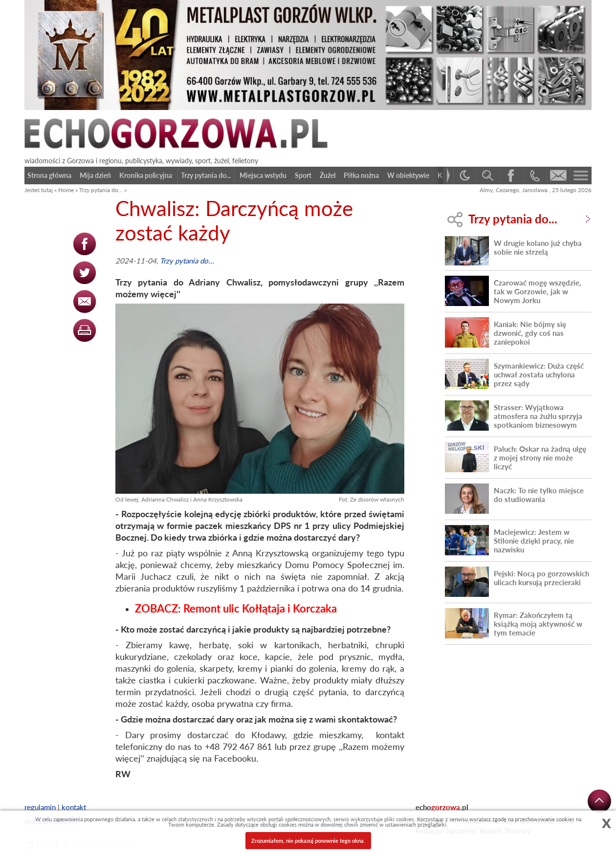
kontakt (74, 807)
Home (66, 190)
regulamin (40, 807)
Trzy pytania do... (101, 190)
